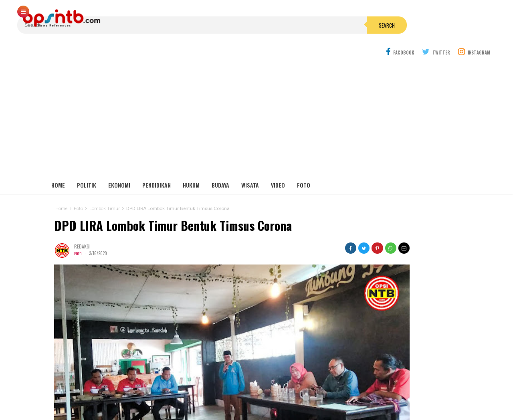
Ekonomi (119, 164)
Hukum (191, 164)
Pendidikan (157, 164)
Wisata (250, 164)
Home (58, 164)
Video (278, 164)
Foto (304, 164)
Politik (87, 164)
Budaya (220, 164)
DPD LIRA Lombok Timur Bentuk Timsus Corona (170, 205)
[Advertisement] (256, 96)
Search (302, 18)
